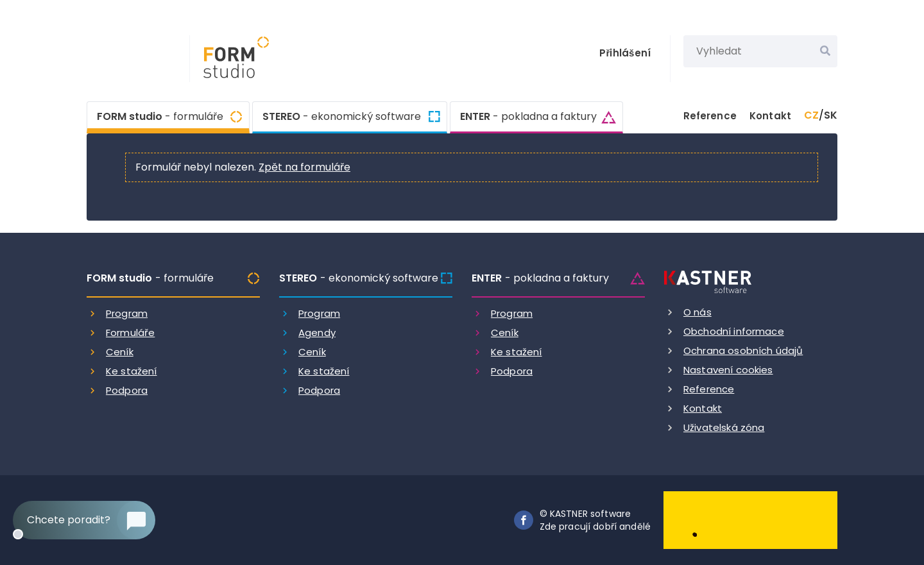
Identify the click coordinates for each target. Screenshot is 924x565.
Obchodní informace (734, 331)
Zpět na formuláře (304, 167)
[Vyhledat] (825, 51)
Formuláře (130, 333)
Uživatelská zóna (724, 427)
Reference (710, 116)
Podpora (127, 390)
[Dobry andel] (750, 519)
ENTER (528, 117)
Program (127, 313)
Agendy (317, 333)
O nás (697, 312)
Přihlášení (625, 53)
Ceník (120, 352)
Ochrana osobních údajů (743, 350)
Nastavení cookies (728, 370)
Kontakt (770, 116)
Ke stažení (132, 371)
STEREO (342, 117)
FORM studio (160, 115)
